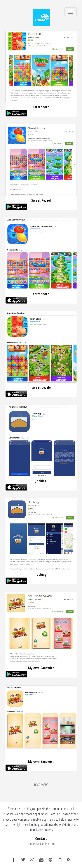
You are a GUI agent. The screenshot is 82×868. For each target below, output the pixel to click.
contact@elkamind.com (41, 844)
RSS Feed (69, 860)
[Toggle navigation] (70, 12)
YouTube (41, 860)
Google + (32, 860)
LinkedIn (60, 860)
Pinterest (51, 860)
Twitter (23, 860)
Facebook (14, 860)
